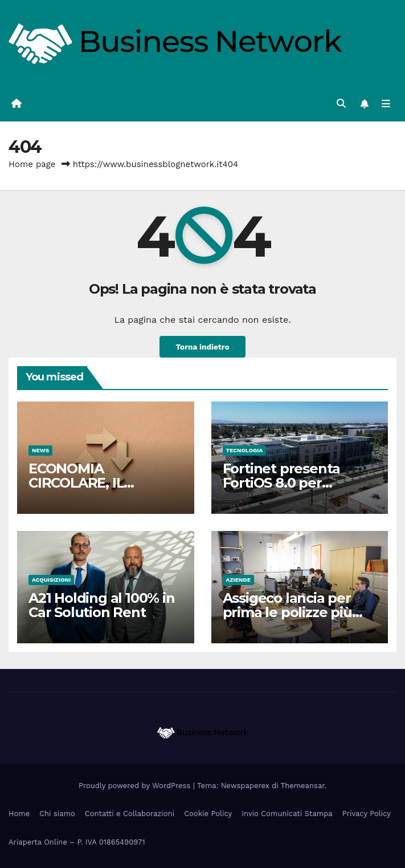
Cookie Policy (208, 814)
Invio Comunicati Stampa (287, 814)
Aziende (239, 580)
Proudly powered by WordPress (136, 786)
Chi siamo (57, 814)
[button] (341, 104)
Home (19, 814)
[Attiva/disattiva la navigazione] (386, 104)
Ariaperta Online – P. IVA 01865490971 (77, 842)
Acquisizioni (51, 580)
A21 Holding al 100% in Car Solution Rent (102, 605)
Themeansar (303, 786)
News (40, 450)
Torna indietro (202, 347)
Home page (32, 164)
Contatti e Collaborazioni (130, 814)
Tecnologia (245, 450)
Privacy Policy (367, 814)
